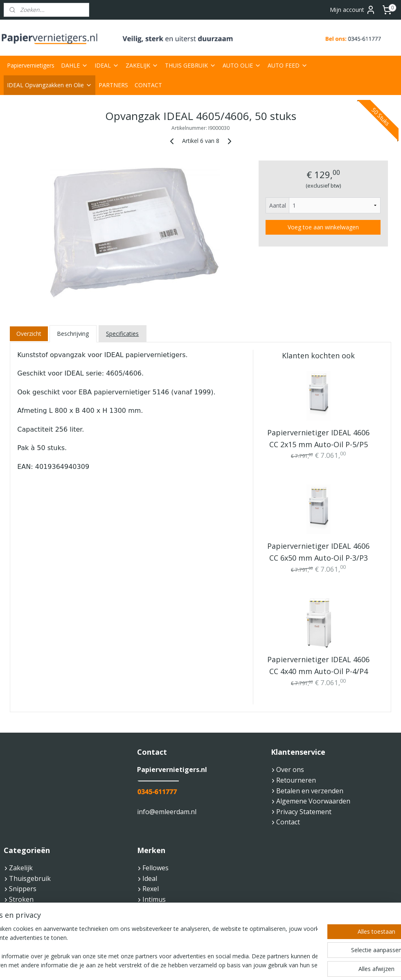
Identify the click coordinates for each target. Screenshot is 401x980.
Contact (288, 822)
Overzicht (29, 334)
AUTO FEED (288, 65)
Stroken (21, 899)
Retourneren (293, 780)
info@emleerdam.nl (167, 812)
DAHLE (74, 65)
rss (192, 965)
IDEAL (107, 65)
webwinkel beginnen (223, 965)
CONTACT (148, 85)
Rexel (151, 889)
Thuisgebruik (30, 878)
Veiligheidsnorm (34, 910)
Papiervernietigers (31, 65)
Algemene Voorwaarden (313, 801)
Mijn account (353, 10)
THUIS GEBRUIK (190, 65)
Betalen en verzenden (310, 791)
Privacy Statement (304, 812)
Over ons (290, 770)
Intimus (154, 899)
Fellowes (155, 868)
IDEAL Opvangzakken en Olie (50, 85)
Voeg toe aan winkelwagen (323, 227)
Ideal (150, 878)
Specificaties (122, 334)
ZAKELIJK (142, 65)
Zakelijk (21, 868)
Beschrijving (73, 334)
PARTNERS (113, 85)
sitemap (175, 965)
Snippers (23, 889)
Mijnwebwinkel (295, 965)
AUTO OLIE (242, 65)
